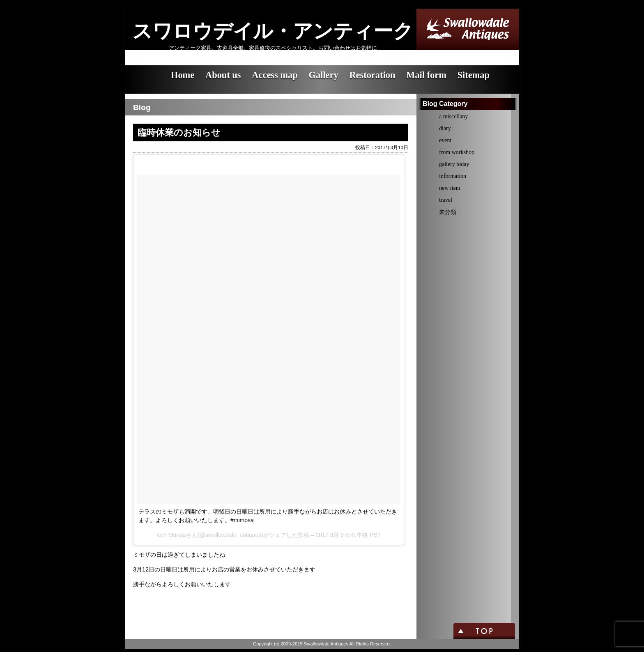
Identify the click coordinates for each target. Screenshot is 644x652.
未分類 (448, 212)
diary (445, 128)
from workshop (457, 152)
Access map (275, 75)
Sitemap (474, 75)
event (445, 140)
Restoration (372, 75)
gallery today (454, 164)
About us (223, 75)
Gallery (323, 75)
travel (446, 200)
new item (450, 188)
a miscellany (453, 116)
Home (183, 75)
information (453, 176)
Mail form (426, 75)
